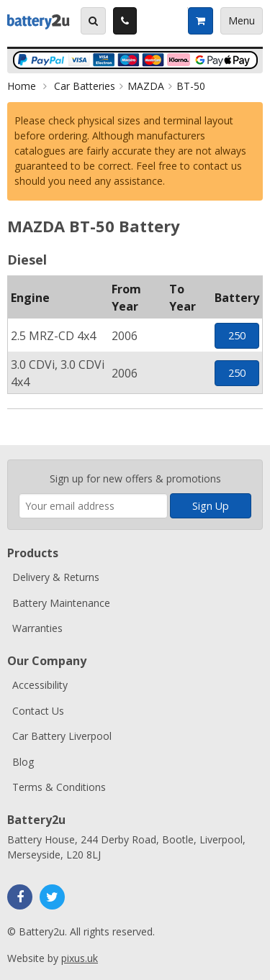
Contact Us (38, 711)
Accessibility (40, 685)
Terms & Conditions (59, 787)
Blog (23, 762)
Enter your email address (19, 453)
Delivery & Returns (56, 577)
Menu (242, 20)
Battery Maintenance (61, 603)
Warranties (37, 628)
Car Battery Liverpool (62, 736)
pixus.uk (80, 958)
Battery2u (39, 21)
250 (237, 335)
